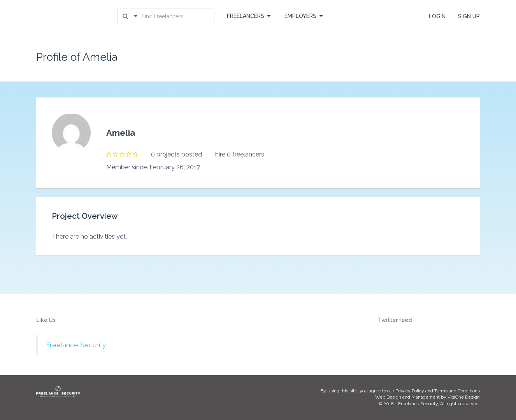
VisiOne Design (464, 397)
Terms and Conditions (457, 391)
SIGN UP (469, 16)
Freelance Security (76, 345)
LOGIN (437, 16)
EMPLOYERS (304, 16)
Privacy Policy (410, 391)
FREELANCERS (249, 16)
